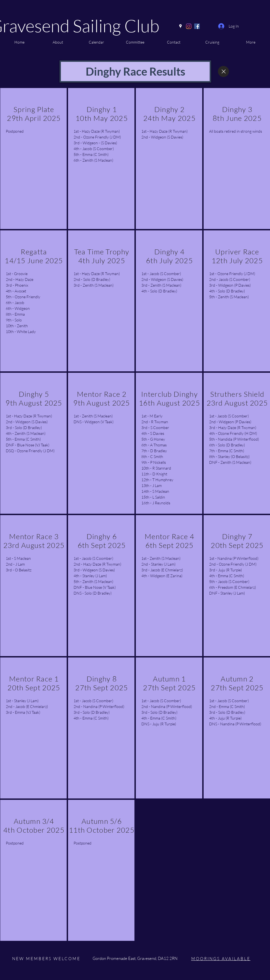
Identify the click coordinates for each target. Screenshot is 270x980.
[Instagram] (189, 26)
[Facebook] (197, 26)
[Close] (223, 71)
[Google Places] (180, 26)
